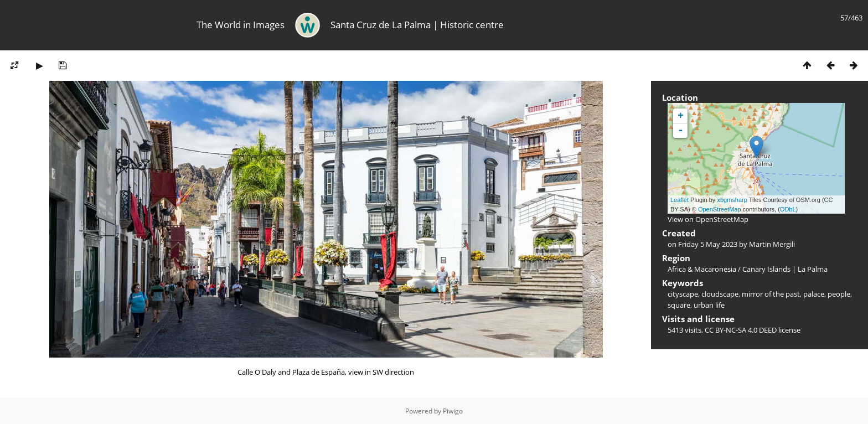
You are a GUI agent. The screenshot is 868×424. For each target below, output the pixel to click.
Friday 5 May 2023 (708, 244)
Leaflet (680, 200)
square (679, 305)
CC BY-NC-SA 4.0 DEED (741, 330)
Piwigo (453, 411)
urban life (709, 305)
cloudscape (720, 294)
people (839, 294)
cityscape (683, 294)
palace (814, 294)
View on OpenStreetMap (708, 219)
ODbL (788, 209)
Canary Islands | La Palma (785, 269)
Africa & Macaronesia (702, 269)
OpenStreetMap (720, 209)
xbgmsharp (732, 200)
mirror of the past (771, 294)
